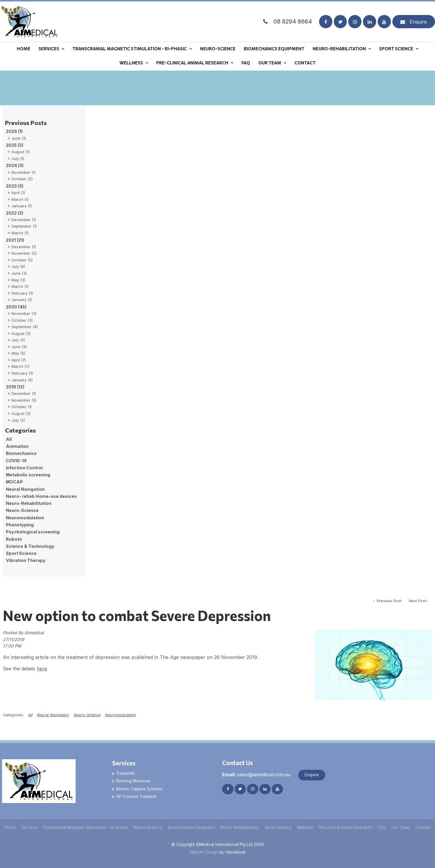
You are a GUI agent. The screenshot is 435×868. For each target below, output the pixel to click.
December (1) (24, 220)
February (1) (22, 293)
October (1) (22, 407)
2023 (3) (15, 186)
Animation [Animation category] (17, 446)
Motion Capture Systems (139, 789)
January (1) (22, 206)
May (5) (18, 353)
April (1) (18, 193)
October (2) (22, 179)
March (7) (20, 366)
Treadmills (126, 773)
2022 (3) (15, 213)
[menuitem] (10, 828)
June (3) (19, 273)
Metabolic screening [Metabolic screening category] (28, 475)
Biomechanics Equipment (274, 49)
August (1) (21, 152)
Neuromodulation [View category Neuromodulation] (120, 715)
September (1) (24, 226)
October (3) (22, 320)
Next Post (417, 601)
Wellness (131, 63)
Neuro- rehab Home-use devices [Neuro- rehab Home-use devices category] (41, 496)
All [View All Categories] (30, 715)
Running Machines (134, 781)
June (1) (19, 138)
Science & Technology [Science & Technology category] (30, 546)
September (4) (25, 327)
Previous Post (389, 601)
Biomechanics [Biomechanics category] (21, 453)
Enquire (418, 22)
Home (24, 49)
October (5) (22, 260)
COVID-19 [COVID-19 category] (16, 461)
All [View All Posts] (9, 439)
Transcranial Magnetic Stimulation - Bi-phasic (130, 49)
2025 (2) (15, 145)
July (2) (18, 420)
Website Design (204, 852)
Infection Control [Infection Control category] (24, 468)
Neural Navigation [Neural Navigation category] (25, 489)
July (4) (18, 266)
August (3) (21, 333)
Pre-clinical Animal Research (192, 63)
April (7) (19, 360)
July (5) (18, 340)
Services (49, 49)
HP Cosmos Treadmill (136, 797)
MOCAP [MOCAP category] (14, 482)
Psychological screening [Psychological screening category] (33, 532)
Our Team (270, 63)
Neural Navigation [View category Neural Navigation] (53, 715)
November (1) (24, 172)
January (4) (22, 380)
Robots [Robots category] (14, 539)
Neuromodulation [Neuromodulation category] (25, 518)
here (42, 669)
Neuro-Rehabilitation (339, 49)
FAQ (246, 63)
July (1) (18, 158)
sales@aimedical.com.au (256, 774)
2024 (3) (15, 165)
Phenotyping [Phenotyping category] (20, 525)
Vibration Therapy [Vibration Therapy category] (26, 560)
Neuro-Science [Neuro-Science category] (22, 510)
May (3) (18, 280)
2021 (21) (15, 240)
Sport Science (396, 49)
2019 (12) (15, 387)
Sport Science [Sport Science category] (21, 553)
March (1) (20, 199)
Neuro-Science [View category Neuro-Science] (87, 715)
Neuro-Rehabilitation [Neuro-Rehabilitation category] (29, 503)
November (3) (24, 313)
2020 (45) (16, 307)
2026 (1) (14, 131)
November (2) (24, 253)
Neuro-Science (218, 49)
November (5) (24, 400)
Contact (305, 63)
